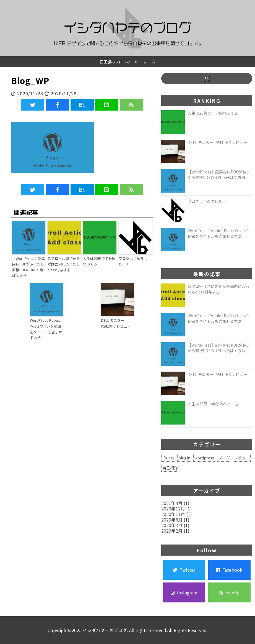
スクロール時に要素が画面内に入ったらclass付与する (64, 264)
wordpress (204, 458)
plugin (184, 458)
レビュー (242, 458)
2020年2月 (172, 531)
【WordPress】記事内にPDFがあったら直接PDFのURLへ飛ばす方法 (29, 267)
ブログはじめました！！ (133, 261)
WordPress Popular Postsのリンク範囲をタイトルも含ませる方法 (46, 329)
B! (82, 105)
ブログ (224, 458)
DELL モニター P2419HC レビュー (116, 323)
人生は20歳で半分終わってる (99, 261)
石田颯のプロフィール (119, 62)
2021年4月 (172, 503)
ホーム (150, 62)
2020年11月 (173, 514)
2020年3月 (172, 525)
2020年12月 (173, 508)
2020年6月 (172, 520)
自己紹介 (170, 468)
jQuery (168, 458)
